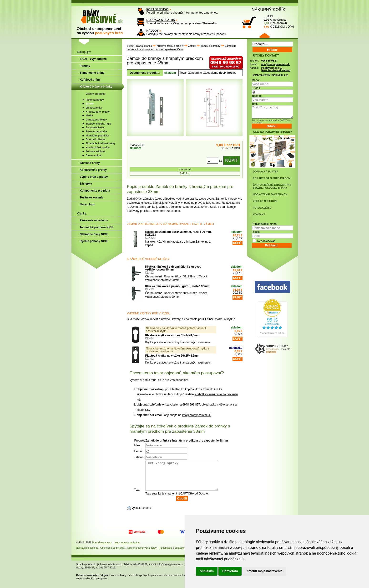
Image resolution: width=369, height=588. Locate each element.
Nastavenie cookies (87, 553)
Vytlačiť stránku (141, 514)
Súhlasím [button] (207, 571)
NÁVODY (153, 31)
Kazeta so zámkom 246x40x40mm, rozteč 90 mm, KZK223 (179, 233)
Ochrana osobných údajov (142, 553)
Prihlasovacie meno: (265, 224)
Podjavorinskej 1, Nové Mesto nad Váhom (276, 69)
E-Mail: (256, 88)
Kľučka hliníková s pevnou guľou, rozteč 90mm (177, 286)
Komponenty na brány (127, 548)
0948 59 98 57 (270, 61)
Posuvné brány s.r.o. (111, 570)
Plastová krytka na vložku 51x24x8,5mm (172, 335)
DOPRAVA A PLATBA (161, 20)
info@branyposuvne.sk (197, 415)
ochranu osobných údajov (177, 581)
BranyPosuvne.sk (102, 548)
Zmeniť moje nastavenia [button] (264, 571)
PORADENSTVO (158, 9)
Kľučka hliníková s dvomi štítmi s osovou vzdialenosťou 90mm (173, 268)
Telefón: (257, 96)
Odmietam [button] (230, 571)
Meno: (256, 80)
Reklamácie (165, 553)
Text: (255, 104)
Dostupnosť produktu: (145, 73)
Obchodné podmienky (113, 553)
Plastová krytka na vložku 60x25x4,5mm (172, 356)
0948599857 (140, 570)
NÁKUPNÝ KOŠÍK (269, 10)
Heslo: (256, 232)
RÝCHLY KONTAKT (266, 56)
